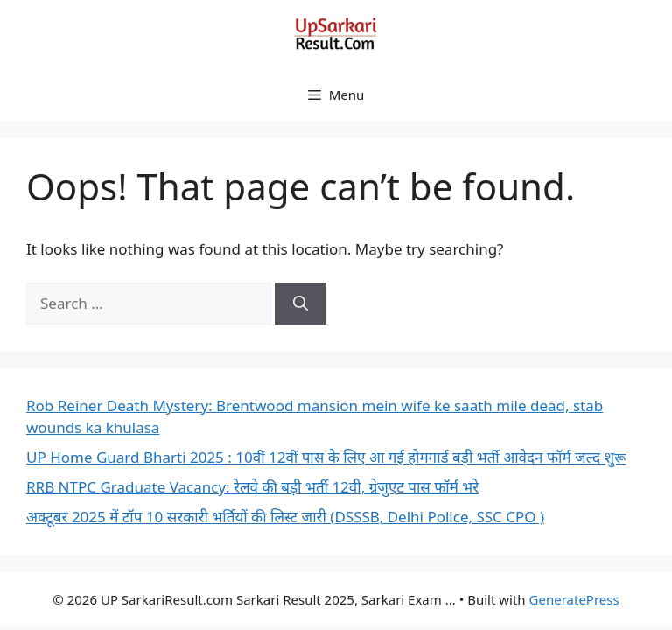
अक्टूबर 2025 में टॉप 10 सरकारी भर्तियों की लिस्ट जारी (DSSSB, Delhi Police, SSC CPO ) (285, 517)
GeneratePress (574, 599)
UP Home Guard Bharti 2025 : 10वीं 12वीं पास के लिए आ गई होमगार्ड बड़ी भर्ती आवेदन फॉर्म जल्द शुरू (326, 457)
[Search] (301, 304)
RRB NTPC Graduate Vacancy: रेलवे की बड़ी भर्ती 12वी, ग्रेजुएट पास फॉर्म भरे (252, 487)
